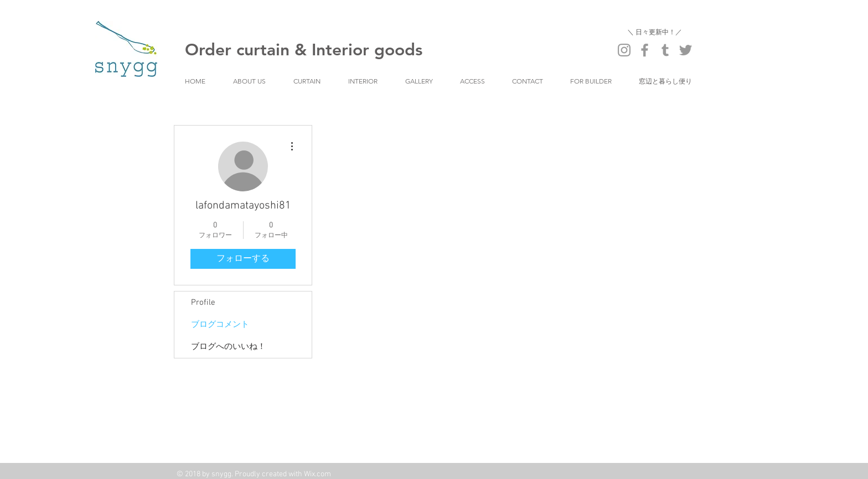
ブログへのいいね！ (228, 347)
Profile (203, 303)
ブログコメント (220, 325)
